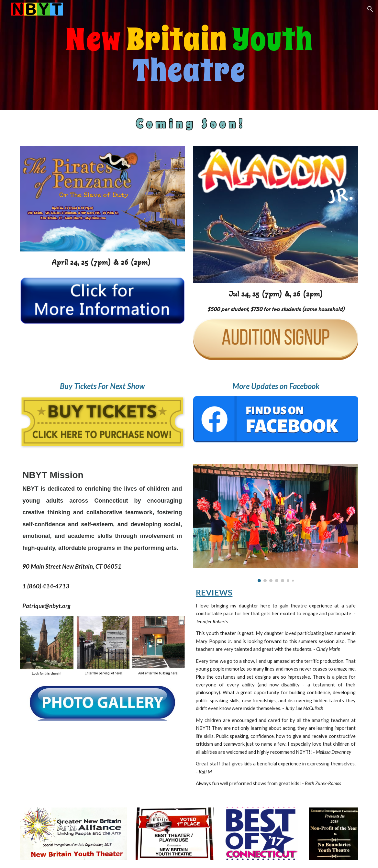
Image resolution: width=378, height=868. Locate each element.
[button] (370, 9)
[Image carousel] (276, 523)
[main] (189, 55)
